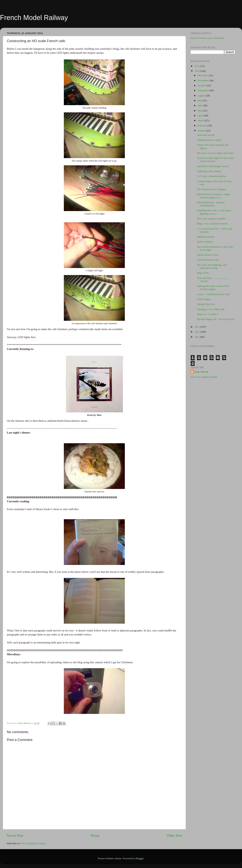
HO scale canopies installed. (212, 219)
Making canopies (206, 237)
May (200, 111)
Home (95, 836)
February (203, 125)
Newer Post (15, 836)
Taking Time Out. (206, 304)
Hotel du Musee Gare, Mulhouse (207, 38)
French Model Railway (34, 18)
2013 (197, 327)
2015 (197, 66)
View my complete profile (204, 377)
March (201, 120)
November (203, 80)
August (202, 96)
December (203, 75)
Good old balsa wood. (208, 260)
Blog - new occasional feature (212, 224)
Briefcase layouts (206, 135)
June (200, 105)
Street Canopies (205, 242)
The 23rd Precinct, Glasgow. (212, 189)
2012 (197, 332)
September (203, 90)
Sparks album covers (208, 255)
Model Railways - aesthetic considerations (211, 204)
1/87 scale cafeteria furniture (212, 176)
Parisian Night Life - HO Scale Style (216, 319)
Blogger (140, 858)
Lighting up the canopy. (209, 171)
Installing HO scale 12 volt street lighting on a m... (214, 212)
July (200, 100)
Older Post (174, 836)
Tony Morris (201, 372)
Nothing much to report (209, 140)
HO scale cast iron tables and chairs (215, 153)
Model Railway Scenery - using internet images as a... (213, 196)
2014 (197, 71)
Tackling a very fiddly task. (211, 309)
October (202, 85)
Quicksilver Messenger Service (213, 166)
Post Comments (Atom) (33, 843)
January (202, 131)
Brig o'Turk (203, 273)
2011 (197, 337)
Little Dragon (204, 299)
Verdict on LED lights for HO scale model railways (215, 160)
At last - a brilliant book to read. (214, 294)
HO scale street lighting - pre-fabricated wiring (212, 266)
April (201, 116)
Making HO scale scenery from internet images (213, 288)
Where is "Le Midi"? (208, 314)
